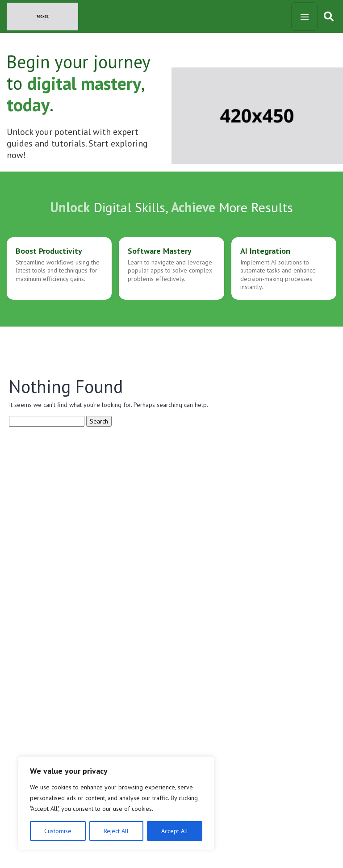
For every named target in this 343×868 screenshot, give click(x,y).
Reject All (116, 831)
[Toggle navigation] (304, 17)
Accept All (175, 831)
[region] (116, 803)
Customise (58, 831)
